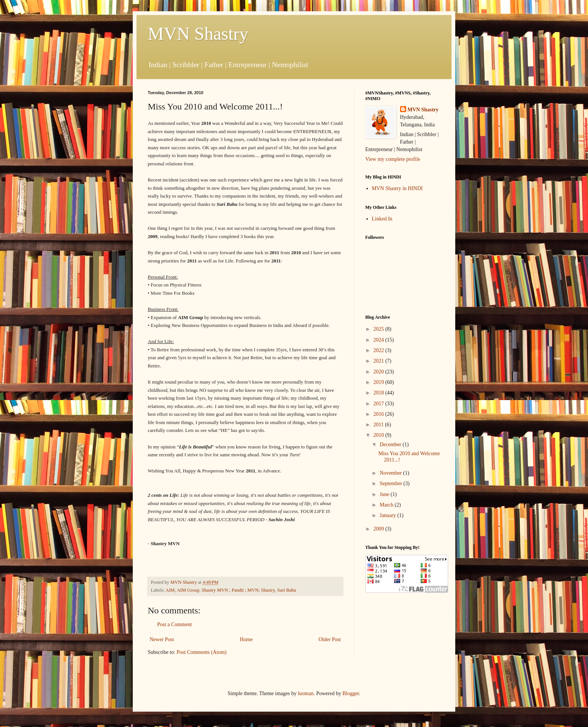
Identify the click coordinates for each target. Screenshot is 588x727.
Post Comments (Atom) (202, 652)
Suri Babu (287, 590)
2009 (379, 529)
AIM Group (188, 590)
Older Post (330, 639)
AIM (170, 590)
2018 (379, 393)
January (388, 515)
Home (246, 639)
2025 (379, 329)
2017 (379, 404)
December (391, 444)
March (387, 505)
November (391, 473)
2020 (379, 372)
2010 (379, 435)
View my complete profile (393, 159)
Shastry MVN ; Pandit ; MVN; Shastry (238, 590)
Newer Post (162, 639)
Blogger (351, 693)
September (391, 483)
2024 (379, 340)
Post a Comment (175, 624)
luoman (306, 693)
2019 (379, 382)
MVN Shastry (198, 34)
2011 (379, 425)
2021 (379, 361)
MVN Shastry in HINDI (397, 188)
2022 (379, 350)
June (385, 494)
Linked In (382, 219)
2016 (379, 414)
